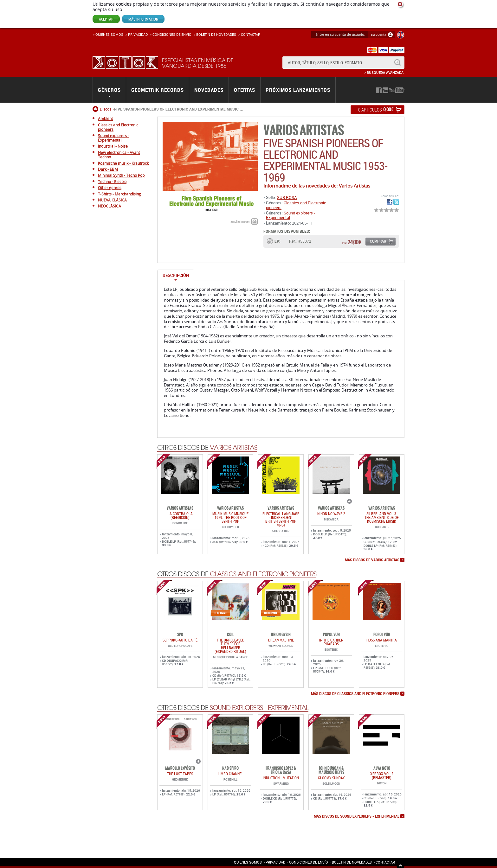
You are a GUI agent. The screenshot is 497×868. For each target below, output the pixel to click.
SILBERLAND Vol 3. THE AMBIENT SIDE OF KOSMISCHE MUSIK (382, 517)
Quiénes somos (109, 34)
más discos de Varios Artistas (372, 560)
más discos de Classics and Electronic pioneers (355, 694)
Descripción (176, 275)
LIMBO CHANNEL (231, 774)
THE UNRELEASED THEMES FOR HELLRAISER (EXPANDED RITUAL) (230, 646)
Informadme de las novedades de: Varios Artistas (317, 186)
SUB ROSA (287, 197)
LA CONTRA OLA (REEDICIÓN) (180, 515)
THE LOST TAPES (180, 774)
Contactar (251, 34)
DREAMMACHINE (281, 640)
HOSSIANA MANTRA (382, 640)
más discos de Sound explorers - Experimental (357, 816)
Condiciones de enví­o (172, 34)
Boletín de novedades (216, 34)
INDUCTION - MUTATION (281, 778)
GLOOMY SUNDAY (331, 778)
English (401, 35)
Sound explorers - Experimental (290, 215)
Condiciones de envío (309, 862)
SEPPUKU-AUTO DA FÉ (180, 640)
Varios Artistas (304, 130)
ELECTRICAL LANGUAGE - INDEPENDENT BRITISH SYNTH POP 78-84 (281, 519)
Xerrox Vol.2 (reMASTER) (382, 775)
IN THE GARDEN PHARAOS (331, 642)
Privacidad (138, 34)
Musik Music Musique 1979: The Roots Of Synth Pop (230, 517)
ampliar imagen (240, 221)
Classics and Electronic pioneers (296, 205)
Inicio (96, 109)
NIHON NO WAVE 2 (331, 514)
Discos (106, 109)
